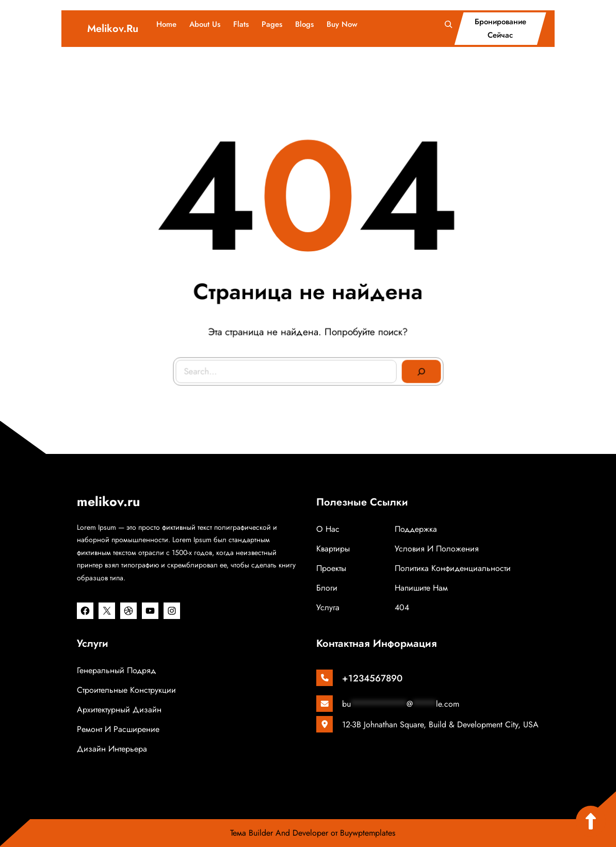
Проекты (331, 568)
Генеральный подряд (116, 670)
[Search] (419, 370)
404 (402, 607)
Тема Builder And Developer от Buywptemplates (313, 833)
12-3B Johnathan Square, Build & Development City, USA (440, 724)
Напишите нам (421, 588)
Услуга (328, 607)
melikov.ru (113, 29)
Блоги (327, 588)
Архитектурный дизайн (119, 710)
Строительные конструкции (126, 690)
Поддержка (416, 529)
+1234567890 (372, 678)
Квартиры (333, 549)
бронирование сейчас (500, 28)
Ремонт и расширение (118, 729)
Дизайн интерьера (112, 749)
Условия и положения (437, 549)
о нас (328, 529)
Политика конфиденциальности (453, 568)
